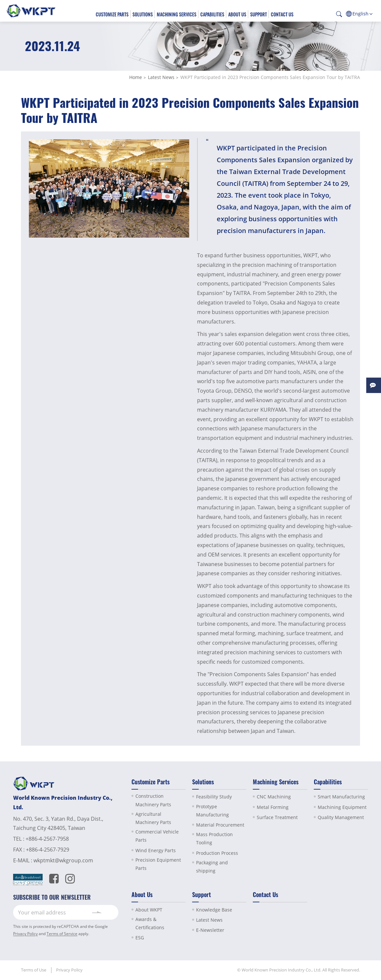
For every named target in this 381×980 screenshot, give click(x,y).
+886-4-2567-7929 (48, 850)
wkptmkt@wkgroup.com (63, 860)
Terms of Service (62, 934)
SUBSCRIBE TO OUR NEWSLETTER (52, 897)
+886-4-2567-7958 (47, 839)
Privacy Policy (25, 934)
